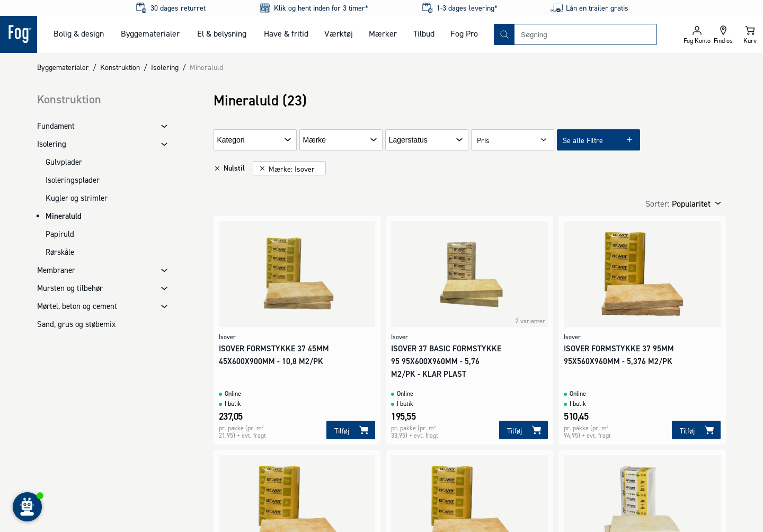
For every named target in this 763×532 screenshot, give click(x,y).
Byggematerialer (150, 33)
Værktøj (339, 33)
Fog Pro (464, 33)
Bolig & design (79, 33)
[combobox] (585, 34)
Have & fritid (286, 33)
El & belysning (222, 33)
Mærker (383, 33)
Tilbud (424, 33)
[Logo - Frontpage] (19, 34)
